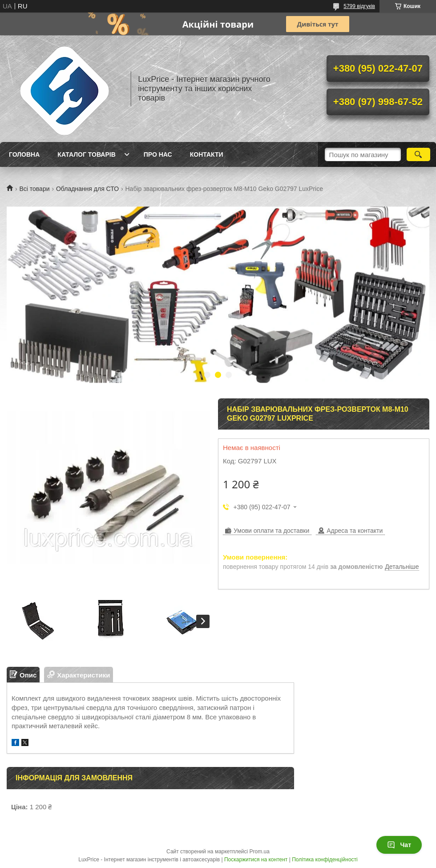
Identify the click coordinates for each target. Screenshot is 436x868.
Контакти (207, 154)
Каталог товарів (86, 154)
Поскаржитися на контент (256, 860)
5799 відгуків (359, 6)
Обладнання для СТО (87, 189)
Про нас (158, 154)
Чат (399, 845)
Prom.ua (260, 852)
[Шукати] (418, 154)
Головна (24, 154)
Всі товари (34, 189)
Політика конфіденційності (325, 860)
